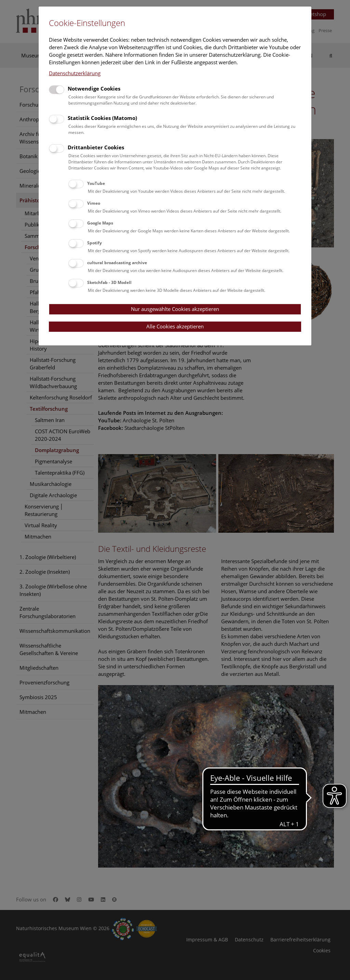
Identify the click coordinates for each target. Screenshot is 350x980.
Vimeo (94, 203)
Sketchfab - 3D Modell (109, 282)
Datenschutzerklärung (75, 73)
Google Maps (100, 223)
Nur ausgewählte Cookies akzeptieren (175, 309)
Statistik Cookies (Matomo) (102, 118)
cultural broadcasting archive (117, 263)
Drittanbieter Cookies (96, 147)
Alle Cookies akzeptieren (175, 326)
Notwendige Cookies (94, 89)
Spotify (95, 243)
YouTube (96, 183)
